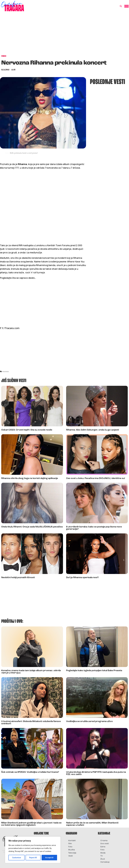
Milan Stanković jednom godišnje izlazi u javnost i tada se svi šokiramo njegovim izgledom (31, 824)
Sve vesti (105, 844)
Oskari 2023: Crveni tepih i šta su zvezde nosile (27, 430)
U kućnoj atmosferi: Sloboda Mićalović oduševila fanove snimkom (31, 723)
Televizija (72, 853)
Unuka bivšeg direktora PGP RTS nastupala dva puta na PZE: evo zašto (96, 773)
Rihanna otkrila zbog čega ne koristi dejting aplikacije (30, 478)
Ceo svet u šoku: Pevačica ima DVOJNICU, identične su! (96, 478)
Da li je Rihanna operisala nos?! (82, 578)
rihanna (6, 372)
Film (70, 844)
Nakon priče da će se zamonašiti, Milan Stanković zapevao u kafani (92, 824)
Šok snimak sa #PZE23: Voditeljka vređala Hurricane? (30, 772)
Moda (103, 853)
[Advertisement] (64, 34)
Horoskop (105, 862)
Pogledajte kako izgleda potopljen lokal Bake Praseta (94, 671)
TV (102, 856)
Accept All (49, 858)
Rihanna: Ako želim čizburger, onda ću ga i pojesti (93, 430)
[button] (121, 6)
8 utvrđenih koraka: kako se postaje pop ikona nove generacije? (94, 528)
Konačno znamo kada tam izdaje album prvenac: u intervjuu (31, 672)
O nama (104, 841)
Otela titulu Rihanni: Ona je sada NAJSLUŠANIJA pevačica (32, 527)
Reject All (33, 858)
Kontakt (72, 841)
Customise (17, 858)
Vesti (70, 856)
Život (103, 859)
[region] (33, 850)
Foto (70, 847)
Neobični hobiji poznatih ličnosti (18, 578)
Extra (103, 847)
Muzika (72, 850)
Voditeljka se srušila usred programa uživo (89, 721)
